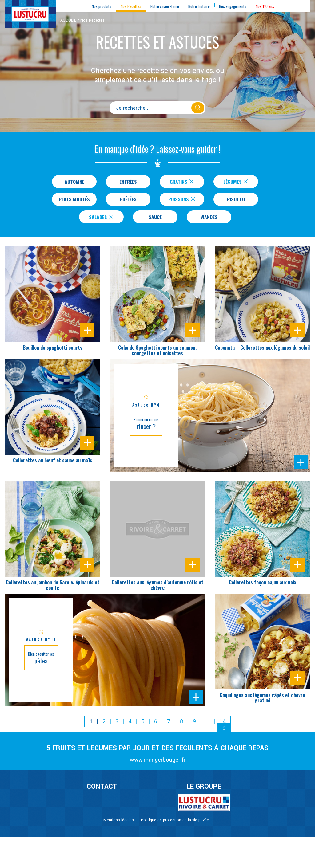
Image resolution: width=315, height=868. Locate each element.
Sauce (155, 219)
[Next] (224, 732)
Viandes (209, 219)
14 (222, 724)
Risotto (237, 201)
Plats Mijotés (74, 201)
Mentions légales (119, 823)
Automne (74, 182)
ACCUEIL (68, 20)
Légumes (236, 182)
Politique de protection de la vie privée (175, 823)
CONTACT (102, 790)
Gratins (182, 182)
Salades (101, 219)
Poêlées (130, 201)
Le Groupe (204, 790)
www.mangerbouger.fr (158, 763)
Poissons (183, 201)
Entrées (128, 182)
